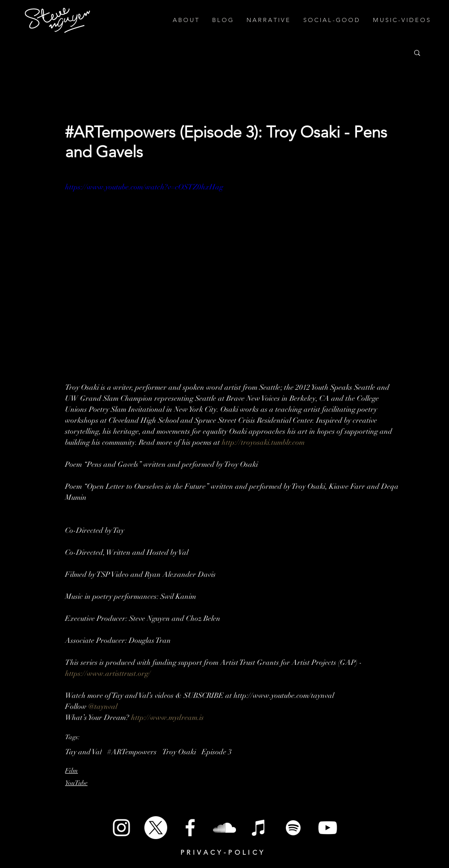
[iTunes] (259, 828)
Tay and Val (83, 752)
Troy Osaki (179, 752)
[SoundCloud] (224, 828)
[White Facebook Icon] (190, 828)
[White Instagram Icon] (121, 828)
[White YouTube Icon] (328, 828)
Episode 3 (217, 752)
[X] (156, 828)
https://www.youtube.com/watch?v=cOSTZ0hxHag (144, 187)
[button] (417, 52)
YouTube (76, 783)
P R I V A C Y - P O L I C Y (222, 852)
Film (71, 771)
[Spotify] (293, 828)
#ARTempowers (132, 752)
